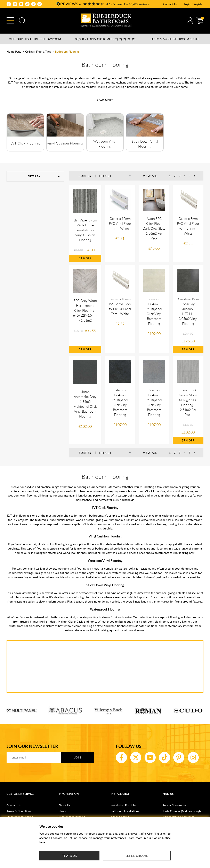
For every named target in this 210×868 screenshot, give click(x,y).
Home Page (14, 51)
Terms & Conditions (19, 811)
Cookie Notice (161, 838)
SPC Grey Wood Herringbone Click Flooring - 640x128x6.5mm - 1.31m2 (85, 310)
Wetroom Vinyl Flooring (105, 561)
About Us (64, 805)
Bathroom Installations (125, 811)
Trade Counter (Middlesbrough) (182, 811)
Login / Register (194, 4)
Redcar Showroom (174, 805)
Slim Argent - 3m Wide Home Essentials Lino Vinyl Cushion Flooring (85, 230)
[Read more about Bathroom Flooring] (105, 100)
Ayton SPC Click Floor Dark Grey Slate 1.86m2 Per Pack (154, 228)
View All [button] (150, 176)
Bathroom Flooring (67, 51)
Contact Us (170, 4)
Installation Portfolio (123, 805)
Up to (175, 39)
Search (22, 21)
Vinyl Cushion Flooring (65, 143)
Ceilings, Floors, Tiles (38, 51)
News (62, 811)
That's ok (70, 856)
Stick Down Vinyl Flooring (105, 585)
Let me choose (137, 856)
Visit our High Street (35, 39)
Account (190, 21)
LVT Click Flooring (25, 143)
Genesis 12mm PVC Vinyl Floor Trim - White (120, 223)
